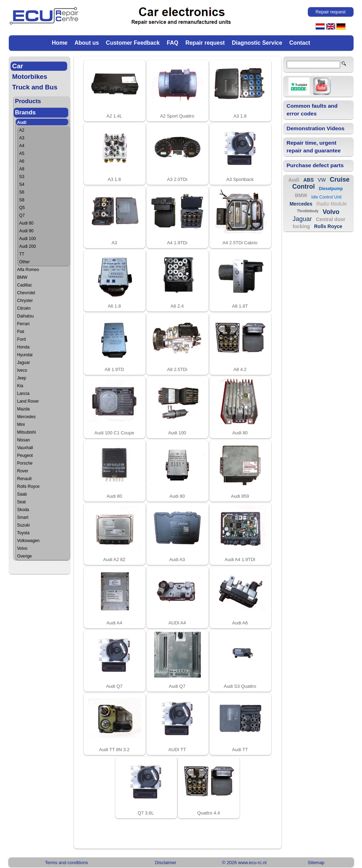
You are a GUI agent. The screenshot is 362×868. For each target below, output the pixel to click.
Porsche (25, 463)
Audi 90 (27, 231)
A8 (22, 169)
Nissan (24, 440)
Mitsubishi (27, 432)
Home (59, 43)
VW (322, 180)
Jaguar (24, 363)
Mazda (24, 409)
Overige (25, 556)
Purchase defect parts (315, 165)
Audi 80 (27, 223)
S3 (22, 177)
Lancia (23, 394)
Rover (23, 471)
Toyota (23, 533)
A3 (22, 138)
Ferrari (23, 324)
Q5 (22, 208)
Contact (300, 43)
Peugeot (25, 455)
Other (25, 262)
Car (18, 66)
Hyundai (25, 355)
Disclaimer (166, 863)
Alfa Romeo (28, 270)
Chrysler (25, 301)
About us (87, 43)
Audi (22, 122)
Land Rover (28, 401)
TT (22, 254)
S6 (22, 192)
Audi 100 (28, 239)
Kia (20, 386)
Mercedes (27, 417)
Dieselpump (331, 189)
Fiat (21, 332)
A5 (22, 153)
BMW (22, 277)
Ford (22, 339)
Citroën (24, 308)
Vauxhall (25, 448)
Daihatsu (26, 316)
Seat (22, 502)
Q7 (22, 215)
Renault (24, 479)
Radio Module (331, 204)
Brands (26, 112)
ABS (309, 180)
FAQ (173, 43)
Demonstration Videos (316, 128)
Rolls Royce (28, 486)
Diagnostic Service (257, 43)
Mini (21, 424)
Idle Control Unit (326, 197)
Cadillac (25, 285)
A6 (22, 161)
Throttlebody (308, 211)
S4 (22, 184)
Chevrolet (26, 293)
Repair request (205, 43)
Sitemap (316, 863)
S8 (22, 200)
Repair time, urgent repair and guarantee (314, 147)
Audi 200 (28, 246)
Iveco (22, 370)
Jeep (22, 378)
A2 (22, 130)
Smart (23, 517)
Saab (22, 494)
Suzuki (24, 525)
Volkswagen (28, 541)
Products (28, 101)
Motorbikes (30, 77)
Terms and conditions (66, 863)
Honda (23, 347)
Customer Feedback (133, 43)
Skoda (23, 510)
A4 (22, 146)
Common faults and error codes (312, 110)
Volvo (22, 548)
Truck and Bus (35, 87)
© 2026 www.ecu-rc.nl (244, 863)
